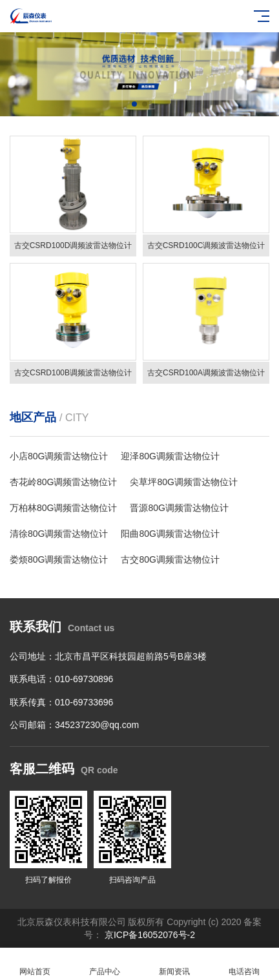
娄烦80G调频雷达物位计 (59, 559)
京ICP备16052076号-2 (149, 935)
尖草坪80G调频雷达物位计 (183, 482)
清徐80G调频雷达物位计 (59, 534)
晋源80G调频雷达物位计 (179, 508)
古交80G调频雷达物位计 (170, 559)
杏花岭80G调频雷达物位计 (63, 482)
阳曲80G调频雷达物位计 (170, 534)
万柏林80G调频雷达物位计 (63, 508)
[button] (134, 104)
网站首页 (35, 964)
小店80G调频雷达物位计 (59, 456)
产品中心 (105, 964)
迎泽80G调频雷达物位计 (170, 456)
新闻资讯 (174, 964)
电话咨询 (244, 964)
